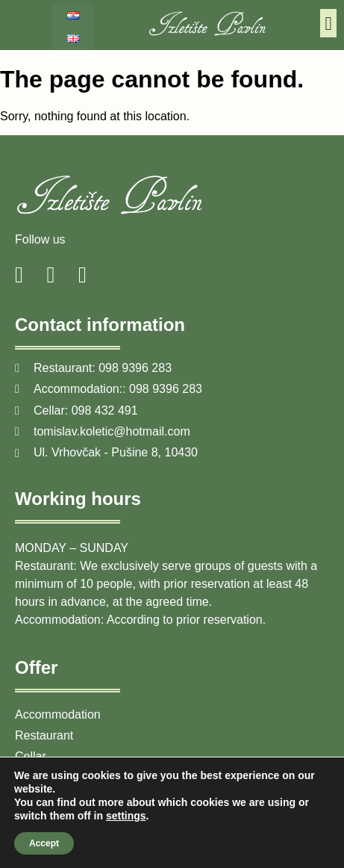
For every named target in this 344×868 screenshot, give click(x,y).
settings (126, 816)
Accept (44, 843)
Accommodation (58, 714)
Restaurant (44, 735)
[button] (328, 23)
